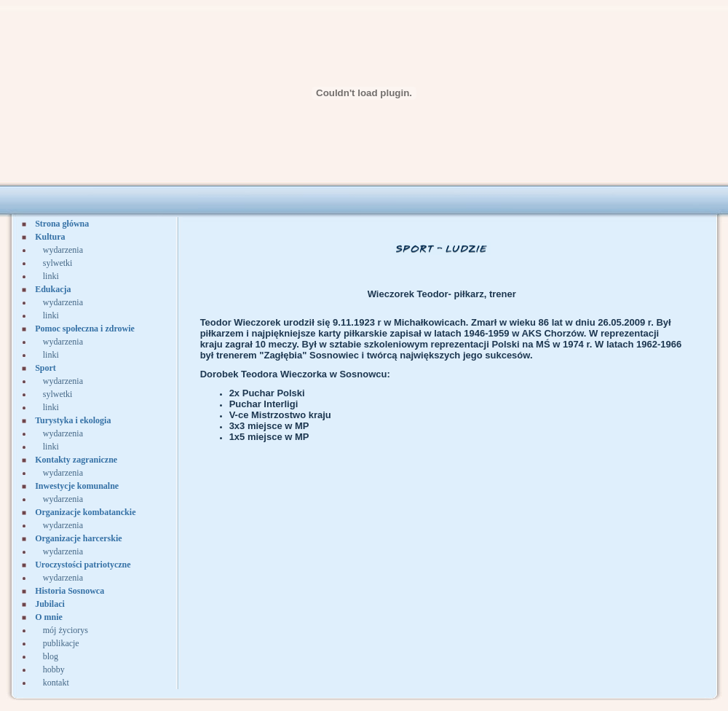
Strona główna (62, 224)
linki (51, 276)
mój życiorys (66, 630)
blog (51, 656)
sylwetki (58, 263)
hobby (54, 669)
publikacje (61, 643)
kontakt (56, 683)
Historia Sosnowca (70, 591)
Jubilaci (50, 604)
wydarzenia (63, 250)
